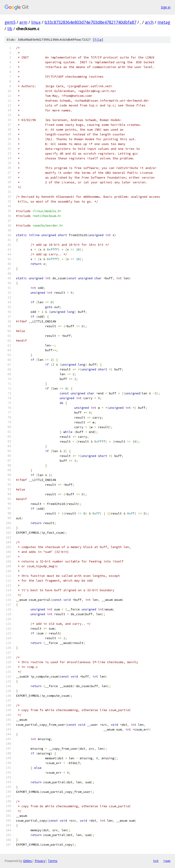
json (167, 861)
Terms (53, 861)
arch (149, 22)
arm (23, 22)
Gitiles (27, 861)
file (98, 40)
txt (156, 861)
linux (36, 22)
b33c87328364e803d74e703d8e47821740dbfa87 (90, 22)
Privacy (40, 861)
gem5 (10, 22)
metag (164, 22)
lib (10, 29)
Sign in (166, 7)
